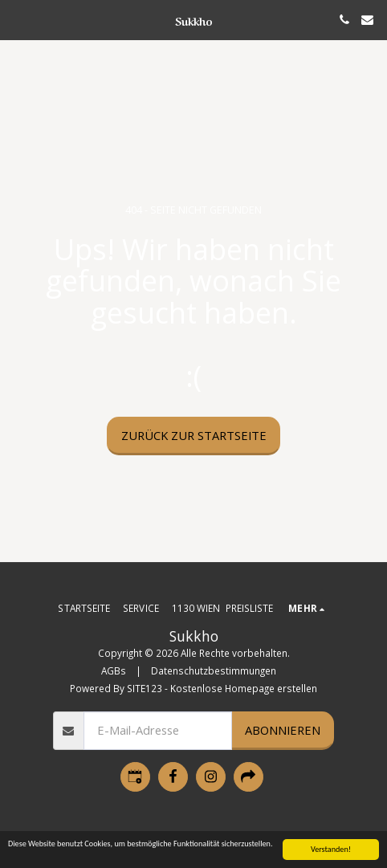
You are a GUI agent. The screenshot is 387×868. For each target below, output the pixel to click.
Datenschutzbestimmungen (214, 670)
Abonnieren (283, 730)
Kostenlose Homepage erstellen (244, 688)
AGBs (114, 670)
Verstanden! (331, 849)
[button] (18, 19)
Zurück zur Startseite (194, 435)
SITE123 (145, 688)
